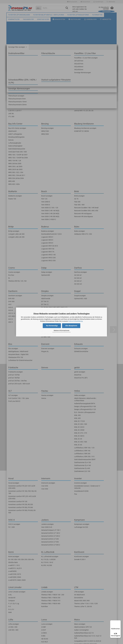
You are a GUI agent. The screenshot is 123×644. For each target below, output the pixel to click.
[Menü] (119, 622)
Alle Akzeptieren (71, 326)
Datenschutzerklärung (75, 321)
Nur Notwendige (52, 326)
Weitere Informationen (61, 331)
